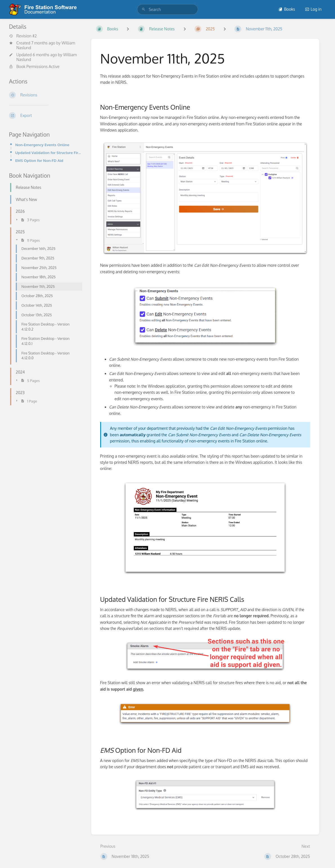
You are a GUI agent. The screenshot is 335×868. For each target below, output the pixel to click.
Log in (313, 9)
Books (287, 9)
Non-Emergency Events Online (42, 145)
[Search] (144, 9)
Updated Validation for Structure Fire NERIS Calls (49, 152)
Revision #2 (23, 36)
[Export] (46, 116)
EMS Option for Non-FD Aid (39, 160)
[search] (167, 9)
